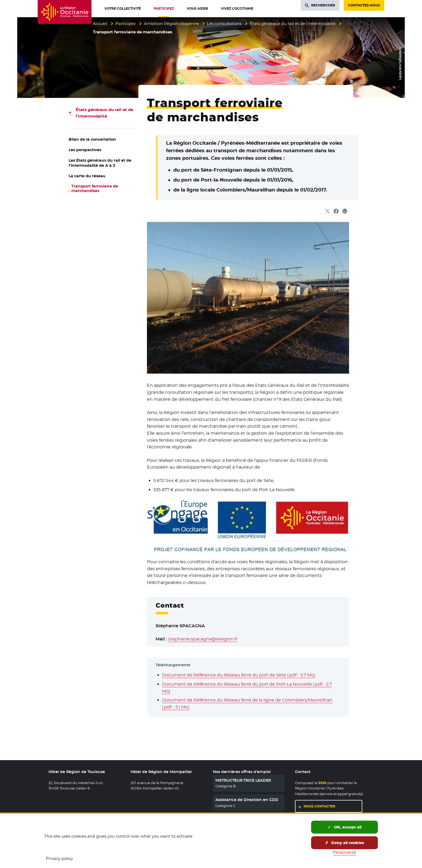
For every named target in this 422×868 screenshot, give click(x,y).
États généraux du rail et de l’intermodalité (293, 24)
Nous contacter (319, 806)
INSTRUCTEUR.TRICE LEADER (243, 780)
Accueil (100, 24)
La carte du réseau (87, 176)
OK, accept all (345, 827)
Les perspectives (85, 150)
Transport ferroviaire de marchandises (95, 189)
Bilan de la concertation (92, 139)
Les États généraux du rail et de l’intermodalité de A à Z (100, 163)
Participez (126, 24)
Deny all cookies (345, 843)
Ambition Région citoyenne (171, 24)
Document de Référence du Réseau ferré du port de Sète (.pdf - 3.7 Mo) (239, 675)
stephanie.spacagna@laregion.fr (203, 639)
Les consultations (224, 24)
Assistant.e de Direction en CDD (247, 800)
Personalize (344, 852)
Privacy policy (59, 858)
